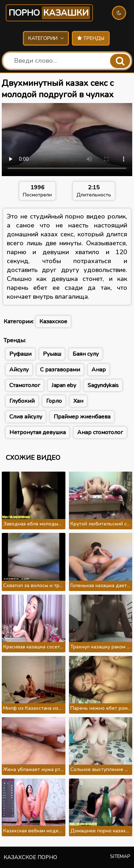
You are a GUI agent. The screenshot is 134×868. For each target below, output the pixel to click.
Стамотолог (25, 385)
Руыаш (52, 354)
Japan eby (64, 385)
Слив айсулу (26, 417)
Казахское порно (30, 857)
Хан (78, 401)
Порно (49, 13)
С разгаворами (60, 370)
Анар (99, 370)
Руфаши (20, 354)
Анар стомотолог (100, 432)
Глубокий (22, 401)
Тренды (91, 38)
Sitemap (120, 857)
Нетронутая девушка (38, 432)
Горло (54, 401)
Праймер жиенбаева (82, 417)
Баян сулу (86, 354)
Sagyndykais (103, 385)
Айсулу (19, 370)
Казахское (53, 322)
